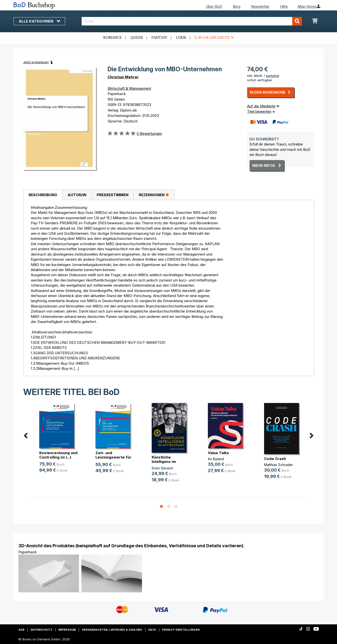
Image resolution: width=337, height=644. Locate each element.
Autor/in (77, 195)
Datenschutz (41, 630)
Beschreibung (43, 195)
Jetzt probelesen (36, 62)
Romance (113, 38)
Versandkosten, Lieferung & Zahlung (112, 630)
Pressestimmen (113, 195)
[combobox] (192, 21)
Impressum (67, 630)
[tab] (43, 195)
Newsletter (260, 6)
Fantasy (159, 38)
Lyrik (181, 38)
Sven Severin (162, 468)
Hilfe (284, 6)
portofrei (273, 76)
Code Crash (275, 459)
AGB (21, 630)
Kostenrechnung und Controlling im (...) (58, 455)
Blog (237, 6)
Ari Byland (216, 459)
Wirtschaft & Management (129, 88)
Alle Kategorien (39, 21)
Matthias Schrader (278, 465)
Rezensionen (154, 195)
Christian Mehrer (123, 77)
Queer (137, 38)
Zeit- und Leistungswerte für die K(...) (113, 457)
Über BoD (214, 6)
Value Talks (218, 453)
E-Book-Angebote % (214, 38)
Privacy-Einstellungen (181, 630)
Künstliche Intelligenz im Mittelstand (164, 462)
